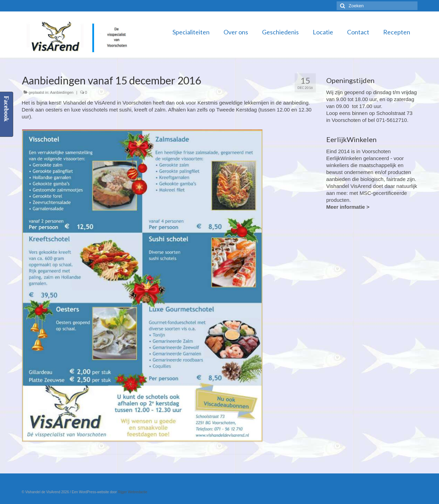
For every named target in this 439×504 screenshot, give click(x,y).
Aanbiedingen (62, 92)
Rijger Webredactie (132, 492)
